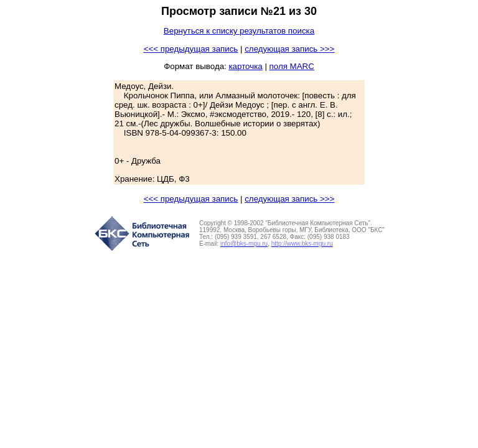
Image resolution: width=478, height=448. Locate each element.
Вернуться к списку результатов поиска (239, 31)
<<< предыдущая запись (191, 49)
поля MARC (292, 66)
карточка (245, 66)
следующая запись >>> (289, 49)
